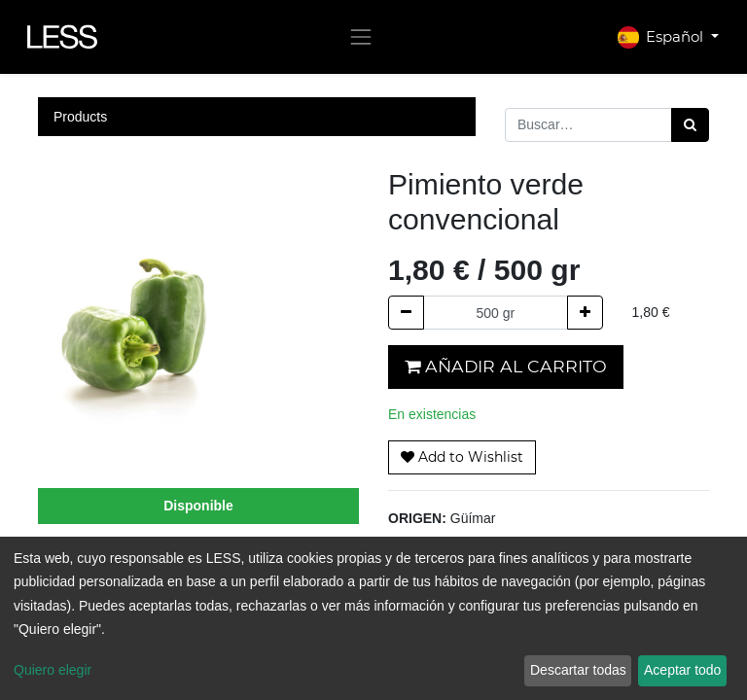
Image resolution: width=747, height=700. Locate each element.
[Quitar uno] (406, 313)
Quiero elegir (53, 670)
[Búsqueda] (690, 125)
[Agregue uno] (585, 313)
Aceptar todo (682, 670)
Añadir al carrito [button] (506, 366)
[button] (462, 457)
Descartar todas (578, 670)
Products (80, 117)
